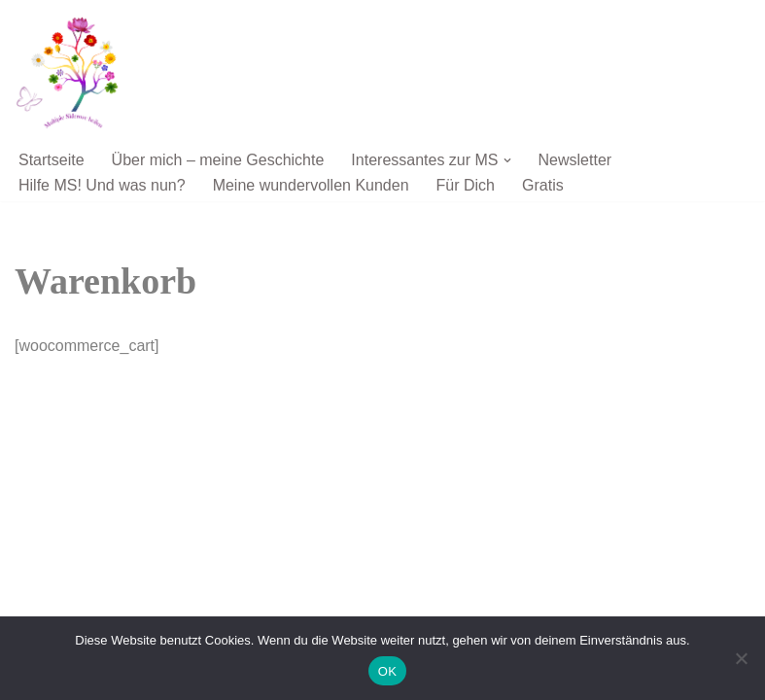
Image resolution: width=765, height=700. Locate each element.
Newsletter (575, 160)
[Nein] (741, 658)
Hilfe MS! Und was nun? (102, 185)
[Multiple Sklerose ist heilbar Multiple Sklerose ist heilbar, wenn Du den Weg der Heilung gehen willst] (73, 72)
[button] (507, 160)
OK (387, 671)
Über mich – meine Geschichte (218, 160)
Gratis (543, 185)
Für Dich (466, 185)
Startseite (52, 160)
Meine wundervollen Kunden (311, 185)
